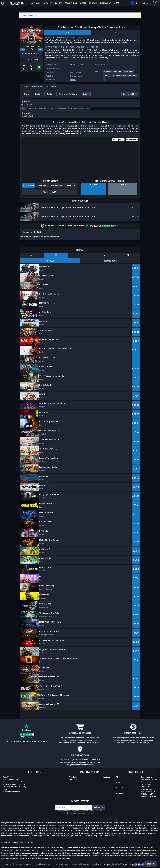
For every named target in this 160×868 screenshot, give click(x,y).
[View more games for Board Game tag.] (129, 72)
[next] (40, 49)
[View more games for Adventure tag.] (117, 72)
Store (26, 94)
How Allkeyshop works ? (13, 780)
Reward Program (148, 783)
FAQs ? (6, 790)
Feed (116, 32)
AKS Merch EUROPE (148, 797)
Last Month (71, 186)
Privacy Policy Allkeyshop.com (39, 865)
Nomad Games (76, 72)
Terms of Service (13, 865)
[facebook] (143, 865)
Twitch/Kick (74, 778)
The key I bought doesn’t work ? (16, 785)
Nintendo (120, 794)
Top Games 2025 (148, 792)
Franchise (51, 86)
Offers (25, 86)
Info (68, 32)
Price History (38, 86)
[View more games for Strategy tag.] (107, 72)
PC (117, 778)
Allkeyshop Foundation (91, 865)
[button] (98, 115)
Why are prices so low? (12, 783)
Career (73, 865)
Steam (73, 80)
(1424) (102, 226)
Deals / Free (146, 787)
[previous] (23, 49)
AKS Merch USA (147, 795)
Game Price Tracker (149, 780)
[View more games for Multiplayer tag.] (132, 76)
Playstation (121, 789)
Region (38, 94)
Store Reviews (147, 790)
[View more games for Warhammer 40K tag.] (119, 76)
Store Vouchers (147, 778)
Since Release (29, 186)
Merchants (73, 780)
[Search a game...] (80, 15)
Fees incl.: (129, 94)
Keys (85, 94)
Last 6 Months (57, 186)
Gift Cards (145, 785)
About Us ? (7, 778)
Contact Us (62, 865)
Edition (50, 94)
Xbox (118, 783)
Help (151, 864)
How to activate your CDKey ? (15, 787)
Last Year (43, 186)
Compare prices (83, 109)
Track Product (50, 193)
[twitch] (136, 865)
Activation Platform (68, 94)
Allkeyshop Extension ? (12, 792)
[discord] (140, 865)
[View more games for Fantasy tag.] (107, 76)
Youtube (106, 778)
